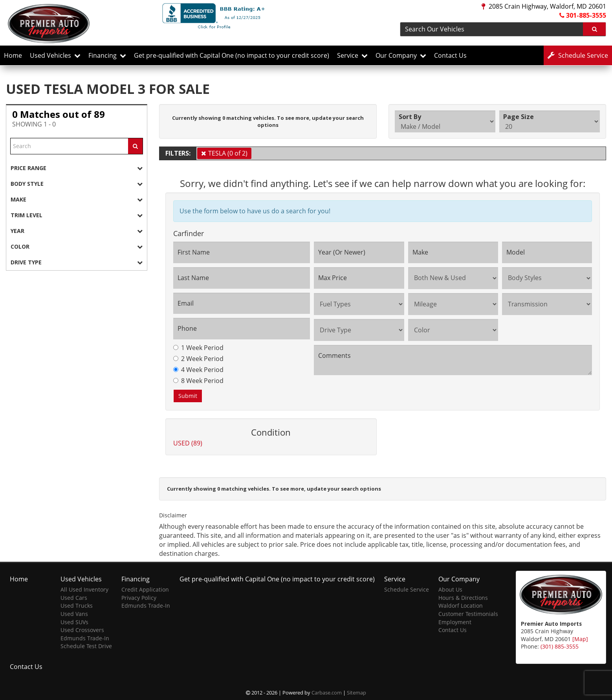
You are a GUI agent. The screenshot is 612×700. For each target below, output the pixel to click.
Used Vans (74, 614)
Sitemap (356, 693)
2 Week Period (198, 359)
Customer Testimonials (468, 614)
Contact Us (450, 55)
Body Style (77, 184)
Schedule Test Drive (86, 646)
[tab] (77, 168)
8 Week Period (198, 381)
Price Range (77, 168)
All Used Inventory (84, 589)
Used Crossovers (82, 630)
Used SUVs (74, 622)
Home (13, 55)
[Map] (580, 639)
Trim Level (77, 215)
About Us (450, 589)
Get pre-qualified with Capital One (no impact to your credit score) (232, 55)
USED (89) (188, 443)
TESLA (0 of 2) (228, 153)
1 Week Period (198, 348)
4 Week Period (198, 370)
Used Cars (74, 598)
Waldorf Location (461, 606)
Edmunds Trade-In (85, 638)
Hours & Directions (463, 598)
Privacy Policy (139, 598)
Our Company (401, 55)
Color (77, 246)
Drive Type (77, 262)
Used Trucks (77, 606)
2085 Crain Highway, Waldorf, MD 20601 (544, 6)
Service (352, 55)
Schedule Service (407, 589)
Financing (107, 55)
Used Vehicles (55, 55)
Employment (455, 622)
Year (77, 231)
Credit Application (145, 589)
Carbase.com (327, 693)
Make (77, 199)
